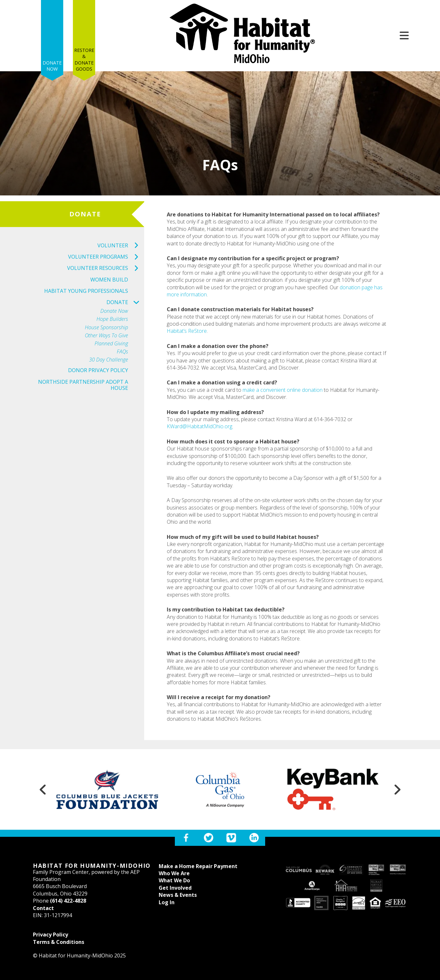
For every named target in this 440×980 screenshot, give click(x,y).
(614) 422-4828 (68, 901)
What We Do (174, 880)
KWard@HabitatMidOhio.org (200, 426)
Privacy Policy (50, 935)
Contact (43, 908)
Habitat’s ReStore (187, 331)
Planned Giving (111, 344)
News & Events (178, 895)
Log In (167, 902)
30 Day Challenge (109, 360)
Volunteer (121, 246)
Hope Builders (112, 319)
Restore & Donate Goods (84, 33)
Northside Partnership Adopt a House (83, 385)
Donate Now (52, 40)
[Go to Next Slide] (397, 789)
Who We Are (174, 873)
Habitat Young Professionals (86, 291)
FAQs (122, 352)
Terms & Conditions (59, 942)
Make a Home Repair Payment (198, 866)
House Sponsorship (106, 327)
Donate (125, 302)
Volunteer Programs (106, 257)
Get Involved (175, 888)
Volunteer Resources (106, 268)
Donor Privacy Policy (98, 370)
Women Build (109, 280)
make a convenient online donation (283, 390)
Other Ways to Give (106, 336)
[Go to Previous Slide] (43, 789)
